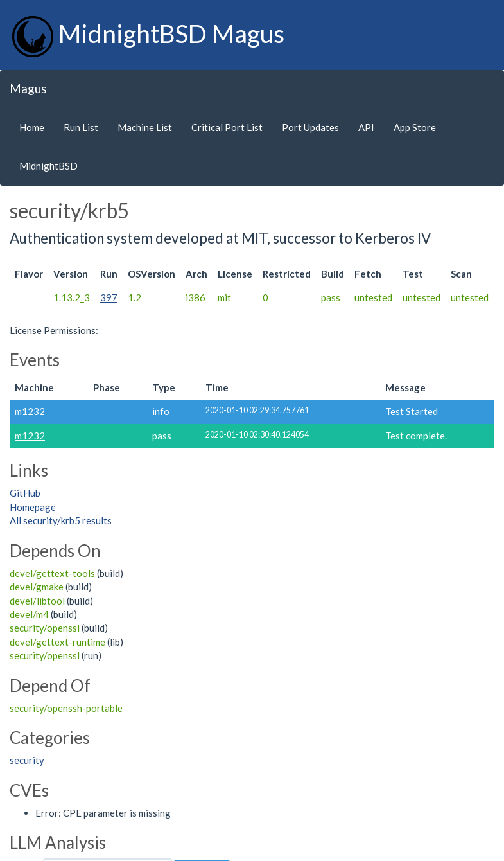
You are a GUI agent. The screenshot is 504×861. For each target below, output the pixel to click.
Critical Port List (227, 127)
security (27, 760)
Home (32, 127)
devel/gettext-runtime (57, 642)
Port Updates (310, 127)
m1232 (30, 411)
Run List (81, 127)
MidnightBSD (48, 166)
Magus (28, 88)
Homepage (33, 507)
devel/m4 (29, 614)
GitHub (25, 493)
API (366, 127)
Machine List (145, 127)
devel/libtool (37, 601)
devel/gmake (37, 587)
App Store (415, 127)
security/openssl (45, 628)
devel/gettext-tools (52, 573)
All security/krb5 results (61, 520)
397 (109, 297)
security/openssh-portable (66, 708)
